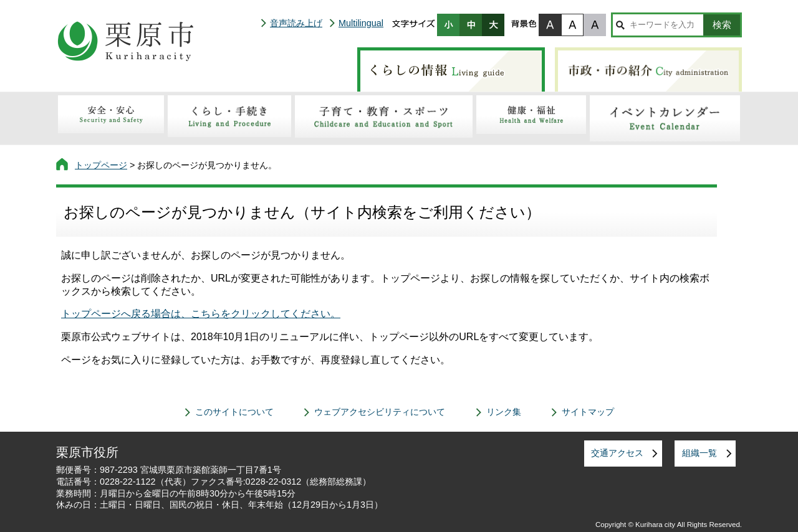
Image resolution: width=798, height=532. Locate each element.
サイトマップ (588, 412)
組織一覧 (699, 453)
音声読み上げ (296, 23)
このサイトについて (234, 412)
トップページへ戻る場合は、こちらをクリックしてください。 (201, 314)
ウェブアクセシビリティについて (380, 412)
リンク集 (504, 412)
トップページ (101, 165)
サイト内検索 (620, 25)
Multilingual (361, 23)
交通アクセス (617, 453)
